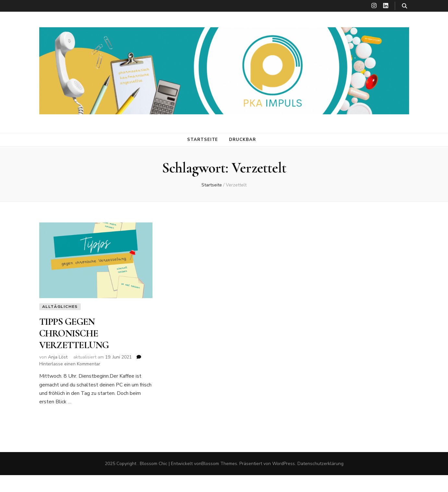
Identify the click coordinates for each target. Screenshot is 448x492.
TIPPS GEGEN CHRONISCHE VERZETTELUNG (74, 334)
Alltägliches (60, 307)
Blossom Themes (219, 464)
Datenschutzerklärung (321, 464)
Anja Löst (58, 357)
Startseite (203, 140)
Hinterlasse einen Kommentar (70, 364)
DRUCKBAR (242, 140)
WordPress (284, 464)
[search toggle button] (405, 6)
